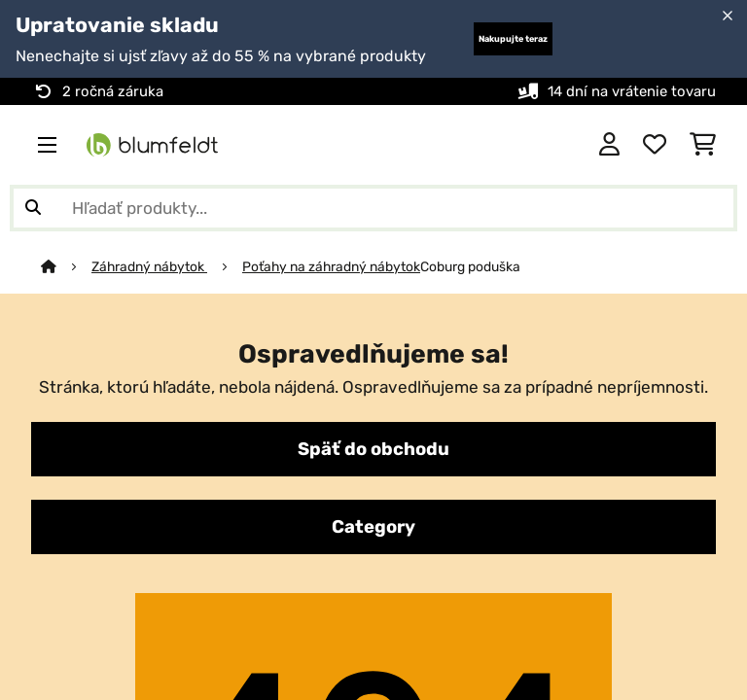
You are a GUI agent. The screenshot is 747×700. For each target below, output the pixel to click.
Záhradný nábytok (149, 266)
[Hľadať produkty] (373, 208)
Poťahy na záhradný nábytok (331, 266)
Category (373, 527)
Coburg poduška (470, 266)
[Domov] (66, 266)
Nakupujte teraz (513, 39)
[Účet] (609, 145)
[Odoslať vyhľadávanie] (33, 208)
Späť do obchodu (373, 449)
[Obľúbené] (655, 145)
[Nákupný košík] (703, 145)
